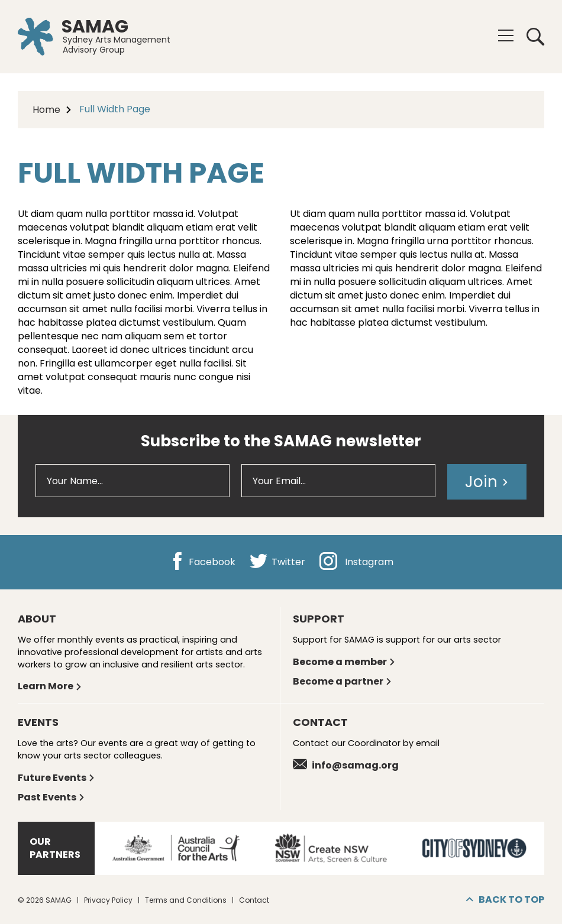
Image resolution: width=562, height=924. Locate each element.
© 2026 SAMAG (45, 900)
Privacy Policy (108, 900)
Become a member (344, 662)
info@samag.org (346, 765)
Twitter (277, 562)
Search (535, 37)
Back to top (505, 899)
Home (46, 110)
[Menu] (506, 35)
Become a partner (343, 681)
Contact (254, 900)
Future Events (56, 778)
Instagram (356, 562)
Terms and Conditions (186, 900)
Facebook (202, 562)
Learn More (50, 686)
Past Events (51, 797)
